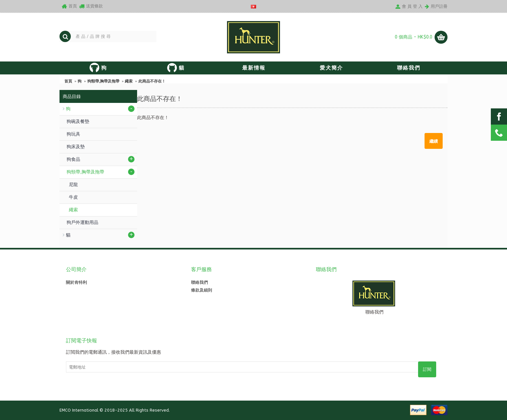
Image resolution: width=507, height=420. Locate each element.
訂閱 (427, 369)
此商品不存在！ (152, 81)
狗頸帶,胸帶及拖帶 (103, 81)
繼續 (434, 141)
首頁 (68, 81)
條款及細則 (202, 290)
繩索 (129, 81)
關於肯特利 (76, 282)
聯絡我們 (200, 282)
